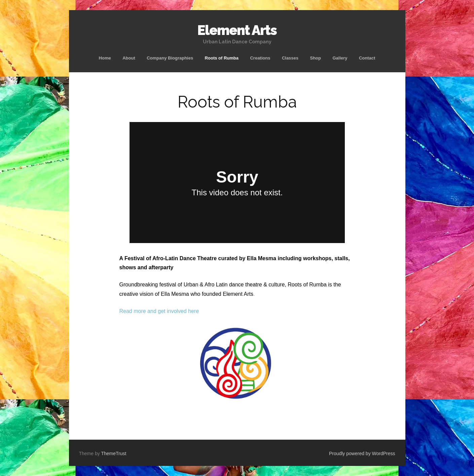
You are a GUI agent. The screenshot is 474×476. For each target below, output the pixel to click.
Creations (260, 58)
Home (105, 58)
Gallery (340, 58)
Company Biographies (170, 58)
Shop (315, 58)
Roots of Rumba (222, 58)
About (129, 58)
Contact (367, 58)
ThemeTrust (114, 453)
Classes (290, 58)
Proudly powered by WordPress (362, 453)
